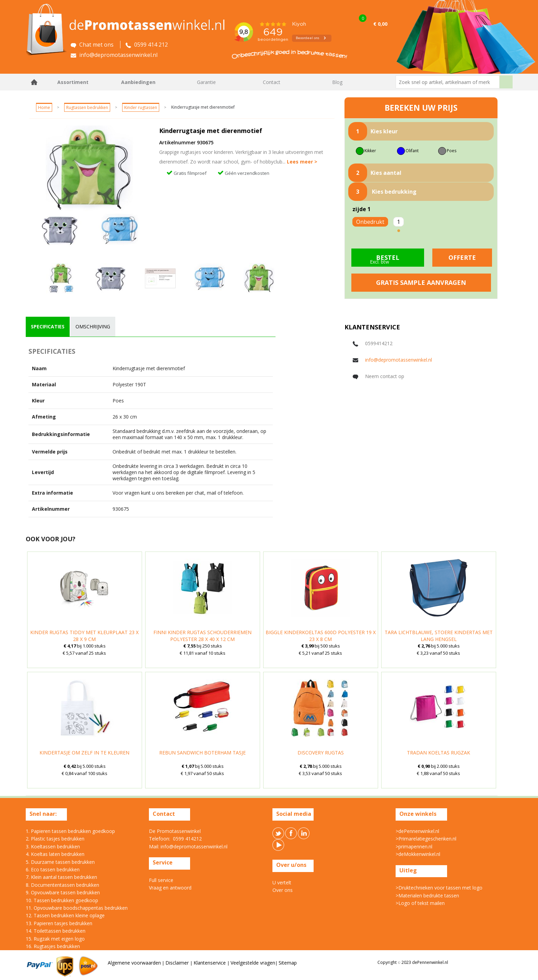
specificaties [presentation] (48, 326)
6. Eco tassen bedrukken (53, 869)
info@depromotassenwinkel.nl (399, 360)
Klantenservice (210, 963)
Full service (161, 880)
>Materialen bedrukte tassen (427, 896)
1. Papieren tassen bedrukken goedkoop (70, 831)
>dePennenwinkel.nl (417, 831)
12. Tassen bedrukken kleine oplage (65, 915)
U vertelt (282, 882)
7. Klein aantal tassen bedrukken (61, 877)
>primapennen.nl (414, 846)
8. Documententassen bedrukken (62, 885)
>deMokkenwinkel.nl (418, 854)
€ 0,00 (380, 24)
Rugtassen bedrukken (87, 107)
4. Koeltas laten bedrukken (55, 854)
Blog (337, 82)
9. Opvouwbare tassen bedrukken (63, 892)
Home (34, 82)
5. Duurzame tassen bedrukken (60, 862)
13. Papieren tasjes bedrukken (59, 923)
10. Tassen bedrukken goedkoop (62, 900)
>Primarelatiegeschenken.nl (426, 839)
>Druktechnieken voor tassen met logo (439, 888)
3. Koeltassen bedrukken (53, 846)
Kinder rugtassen (141, 107)
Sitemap (288, 963)
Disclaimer (178, 963)
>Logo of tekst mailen (420, 903)
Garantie (206, 82)
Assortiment (73, 82)
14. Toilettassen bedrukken (56, 931)
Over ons (283, 890)
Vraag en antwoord (170, 888)
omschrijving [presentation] (93, 326)
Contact (272, 82)
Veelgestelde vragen (253, 963)
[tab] (48, 327)
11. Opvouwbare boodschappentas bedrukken (77, 908)
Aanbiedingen (138, 82)
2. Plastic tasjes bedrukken (55, 839)
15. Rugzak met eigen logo (55, 939)
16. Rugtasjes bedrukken (53, 946)
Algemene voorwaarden (134, 963)
